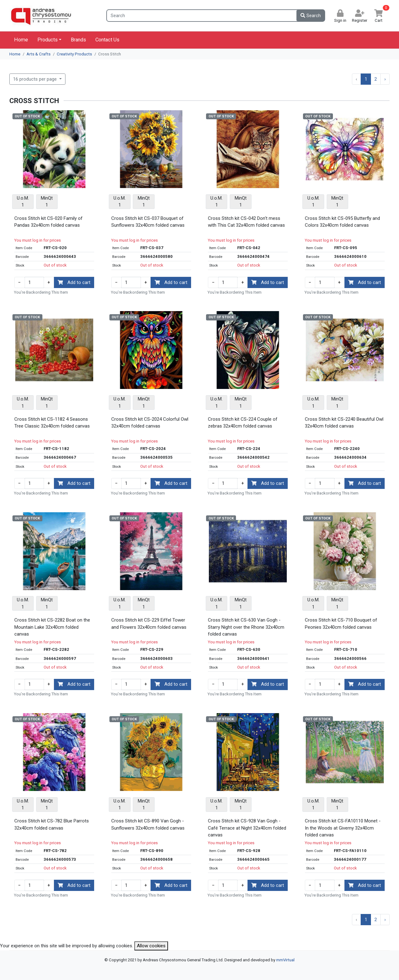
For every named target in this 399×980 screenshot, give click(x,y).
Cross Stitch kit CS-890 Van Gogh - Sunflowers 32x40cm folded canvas (148, 824)
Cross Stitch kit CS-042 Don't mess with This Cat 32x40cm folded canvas (246, 222)
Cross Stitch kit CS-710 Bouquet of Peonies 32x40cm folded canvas (341, 624)
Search (311, 16)
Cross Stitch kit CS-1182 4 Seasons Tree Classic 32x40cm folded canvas (52, 423)
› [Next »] (385, 79)
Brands (78, 40)
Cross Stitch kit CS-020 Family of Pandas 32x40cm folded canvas (48, 222)
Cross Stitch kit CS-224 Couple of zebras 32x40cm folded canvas (243, 423)
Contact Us (107, 40)
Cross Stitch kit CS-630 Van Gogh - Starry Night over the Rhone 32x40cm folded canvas (246, 627)
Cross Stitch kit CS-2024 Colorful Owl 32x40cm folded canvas (150, 423)
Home (21, 40)
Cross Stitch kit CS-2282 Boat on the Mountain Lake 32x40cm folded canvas (52, 627)
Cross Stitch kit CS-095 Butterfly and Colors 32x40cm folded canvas (342, 222)
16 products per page (36, 79)
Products (48, 40)
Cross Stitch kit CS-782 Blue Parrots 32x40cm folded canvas (52, 824)
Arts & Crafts (38, 54)
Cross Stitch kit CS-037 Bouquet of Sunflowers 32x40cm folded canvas (148, 222)
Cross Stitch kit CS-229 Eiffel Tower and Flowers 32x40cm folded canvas (149, 624)
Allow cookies (151, 946)
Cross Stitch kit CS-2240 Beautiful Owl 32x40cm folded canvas (344, 423)
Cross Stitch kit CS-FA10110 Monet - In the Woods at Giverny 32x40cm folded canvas (343, 828)
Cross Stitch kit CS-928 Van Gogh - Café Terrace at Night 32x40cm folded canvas (247, 828)
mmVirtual (285, 960)
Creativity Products (74, 54)
